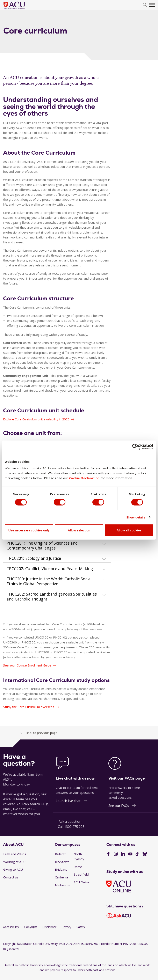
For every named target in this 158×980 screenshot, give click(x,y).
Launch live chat (68, 801)
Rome (78, 867)
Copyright (31, 927)
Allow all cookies (129, 530)
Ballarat (60, 854)
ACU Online (82, 882)
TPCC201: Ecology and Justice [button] (34, 558)
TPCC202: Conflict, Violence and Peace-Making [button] (50, 569)
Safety (81, 927)
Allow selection (79, 530)
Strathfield (81, 874)
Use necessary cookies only (29, 530)
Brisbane (61, 869)
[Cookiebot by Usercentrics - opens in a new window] (135, 447)
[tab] (57, 545)
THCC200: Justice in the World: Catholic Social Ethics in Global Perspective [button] (49, 581)
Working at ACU (14, 862)
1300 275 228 (74, 827)
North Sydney (79, 856)
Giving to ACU (13, 869)
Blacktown (62, 862)
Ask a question (70, 821)
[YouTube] (130, 854)
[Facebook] (108, 854)
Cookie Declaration (84, 478)
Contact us (11, 877)
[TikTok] (137, 854)
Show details (136, 517)
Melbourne (63, 885)
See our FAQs (119, 806)
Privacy (66, 927)
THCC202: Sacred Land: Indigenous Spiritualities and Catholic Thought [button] (52, 597)
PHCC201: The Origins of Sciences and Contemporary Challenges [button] (42, 546)
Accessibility (11, 927)
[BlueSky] (145, 854)
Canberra (61, 877)
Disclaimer (49, 927)
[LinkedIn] (123, 854)
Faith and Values (15, 854)
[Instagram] (116, 854)
